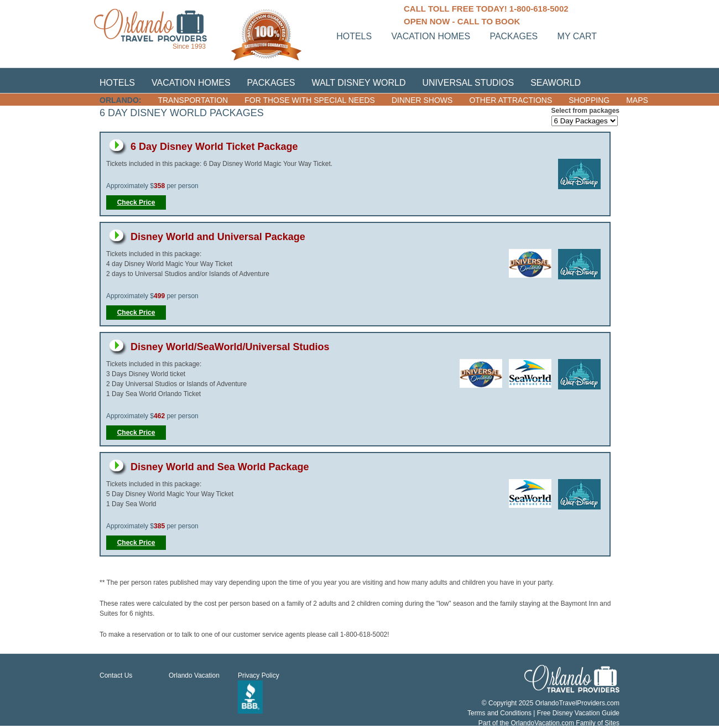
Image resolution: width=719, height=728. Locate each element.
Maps (637, 100)
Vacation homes (431, 36)
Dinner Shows (422, 100)
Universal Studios (468, 83)
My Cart (577, 36)
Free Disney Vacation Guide (578, 713)
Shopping (589, 100)
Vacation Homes (191, 83)
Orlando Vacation (194, 675)
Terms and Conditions (499, 713)
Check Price (136, 202)
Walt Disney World (358, 83)
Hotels (354, 36)
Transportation (193, 100)
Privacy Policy (259, 675)
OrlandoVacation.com (542, 723)
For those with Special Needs (310, 100)
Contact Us (116, 675)
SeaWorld (556, 83)
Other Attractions (510, 100)
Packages (514, 36)
